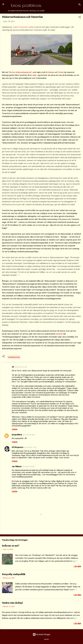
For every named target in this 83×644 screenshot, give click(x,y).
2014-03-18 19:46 (28, 467)
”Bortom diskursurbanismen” (20, 72)
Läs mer (77, 567)
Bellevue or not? (11, 546)
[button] (80, 17)
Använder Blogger (42, 634)
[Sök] (80, 5)
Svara (15, 430)
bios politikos (26, 5)
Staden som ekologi (12, 603)
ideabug (46, 639)
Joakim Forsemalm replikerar (24, 27)
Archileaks (50, 72)
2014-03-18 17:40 (30, 447)
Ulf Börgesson (18, 447)
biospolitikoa (17, 435)
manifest (59, 334)
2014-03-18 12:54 (21, 367)
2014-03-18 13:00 (29, 435)
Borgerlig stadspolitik (14, 574)
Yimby (61, 72)
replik (34, 75)
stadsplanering (14, 357)
